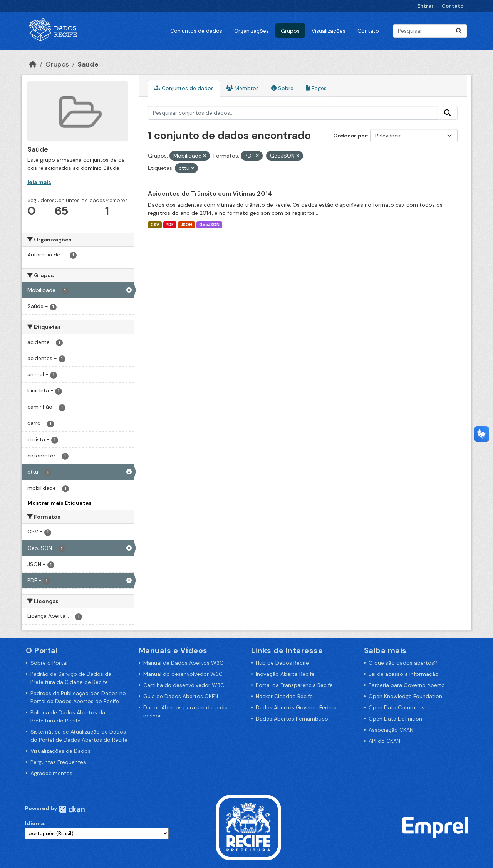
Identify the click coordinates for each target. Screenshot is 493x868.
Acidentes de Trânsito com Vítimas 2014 (210, 194)
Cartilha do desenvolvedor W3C (184, 685)
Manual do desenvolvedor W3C (183, 674)
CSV (155, 225)
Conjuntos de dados (196, 31)
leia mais (39, 182)
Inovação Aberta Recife (285, 674)
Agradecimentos (51, 773)
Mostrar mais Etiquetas (60, 503)
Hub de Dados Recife (282, 663)
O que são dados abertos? (403, 663)
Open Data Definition (395, 719)
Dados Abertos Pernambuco (292, 719)
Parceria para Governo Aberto (407, 685)
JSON (186, 225)
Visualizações (329, 31)
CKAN (72, 809)
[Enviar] (459, 31)
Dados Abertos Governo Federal (297, 707)
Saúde (88, 64)
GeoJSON (209, 225)
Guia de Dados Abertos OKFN (181, 696)
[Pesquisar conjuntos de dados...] (430, 31)
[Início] (33, 64)
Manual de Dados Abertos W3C (183, 663)
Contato (453, 6)
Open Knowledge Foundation (405, 696)
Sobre (282, 88)
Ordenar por (350, 136)
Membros (242, 88)
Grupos (290, 31)
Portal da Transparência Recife (294, 685)
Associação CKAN (391, 730)
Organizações (252, 31)
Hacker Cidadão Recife (284, 696)
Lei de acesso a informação (404, 674)
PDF (170, 225)
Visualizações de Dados (60, 751)
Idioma (34, 823)
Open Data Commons (397, 707)
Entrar (425, 6)
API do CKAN (384, 741)
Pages (316, 88)
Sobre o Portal (49, 663)
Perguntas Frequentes (58, 762)
